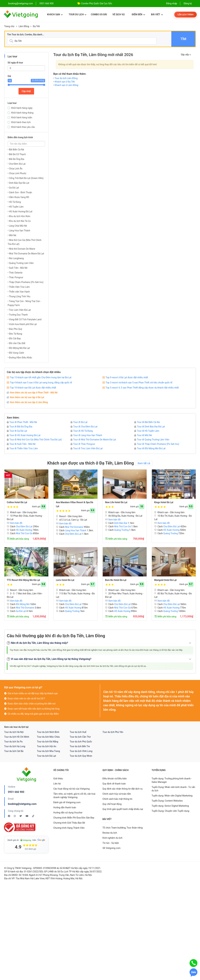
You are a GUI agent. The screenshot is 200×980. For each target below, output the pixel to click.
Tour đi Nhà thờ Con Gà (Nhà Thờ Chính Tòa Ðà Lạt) (34, 440)
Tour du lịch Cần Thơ (80, 737)
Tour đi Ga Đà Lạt (17, 431)
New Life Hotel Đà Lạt (116, 502)
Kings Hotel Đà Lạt (164, 502)
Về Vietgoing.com (112, 848)
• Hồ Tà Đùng (14, 202)
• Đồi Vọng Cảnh (16, 353)
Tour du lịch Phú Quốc (81, 742)
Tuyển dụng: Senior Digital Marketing (170, 806)
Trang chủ (9, 26)
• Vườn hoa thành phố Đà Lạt (22, 324)
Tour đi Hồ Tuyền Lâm (147, 431)
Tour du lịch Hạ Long (15, 746)
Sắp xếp (186, 55)
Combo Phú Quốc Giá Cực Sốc (97, 3)
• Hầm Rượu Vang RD (18, 197)
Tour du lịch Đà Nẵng (48, 742)
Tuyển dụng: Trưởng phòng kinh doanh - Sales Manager (172, 780)
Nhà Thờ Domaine (74, 527)
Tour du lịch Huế (78, 732)
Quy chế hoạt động (112, 804)
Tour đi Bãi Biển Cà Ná (147, 422)
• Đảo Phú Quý (15, 329)
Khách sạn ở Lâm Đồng (67, 85)
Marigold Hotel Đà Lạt (166, 580)
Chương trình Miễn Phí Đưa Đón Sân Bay (74, 818)
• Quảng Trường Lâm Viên (21, 263)
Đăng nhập (172, 3)
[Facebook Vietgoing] (9, 816)
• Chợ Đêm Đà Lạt (17, 164)
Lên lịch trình (186, 15)
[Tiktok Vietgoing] (33, 816)
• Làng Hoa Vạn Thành (19, 231)
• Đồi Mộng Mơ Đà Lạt (19, 348)
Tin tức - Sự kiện (111, 843)
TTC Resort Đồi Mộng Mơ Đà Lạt (24, 580)
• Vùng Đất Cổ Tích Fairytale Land (25, 319)
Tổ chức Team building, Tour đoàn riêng (123, 828)
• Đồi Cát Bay (14, 338)
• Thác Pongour (15, 277)
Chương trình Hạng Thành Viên (69, 828)
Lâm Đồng (24, 26)
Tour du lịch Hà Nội (14, 732)
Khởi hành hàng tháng (22, 113)
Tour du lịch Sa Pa (13, 742)
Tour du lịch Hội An (47, 746)
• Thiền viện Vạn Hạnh (19, 292)
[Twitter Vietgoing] (21, 816)
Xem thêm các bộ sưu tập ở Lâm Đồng (29, 402)
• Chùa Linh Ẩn (15, 169)
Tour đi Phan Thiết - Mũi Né (22, 422)
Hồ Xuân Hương (24, 530)
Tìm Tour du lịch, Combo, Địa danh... (26, 35)
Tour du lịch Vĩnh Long (81, 751)
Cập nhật (26, 91)
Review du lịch (110, 833)
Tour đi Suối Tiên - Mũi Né (21, 444)
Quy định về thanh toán (114, 784)
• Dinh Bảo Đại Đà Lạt (19, 183)
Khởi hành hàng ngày (22, 108)
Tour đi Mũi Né (143, 435)
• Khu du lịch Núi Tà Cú (19, 221)
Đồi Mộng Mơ (23, 604)
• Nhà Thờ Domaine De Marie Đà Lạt (26, 254)
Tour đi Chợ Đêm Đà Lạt (84, 427)
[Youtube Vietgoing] (27, 816)
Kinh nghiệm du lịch (113, 838)
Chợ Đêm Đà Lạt (24, 526)
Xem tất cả (144, 463)
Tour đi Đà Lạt (79, 422)
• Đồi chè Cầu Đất (17, 343)
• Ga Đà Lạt (13, 188)
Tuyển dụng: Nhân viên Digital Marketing (172, 796)
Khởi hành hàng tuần (22, 117)
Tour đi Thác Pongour (83, 444)
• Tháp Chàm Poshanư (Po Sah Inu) (26, 282)
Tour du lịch (78, 14)
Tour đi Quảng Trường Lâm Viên (152, 440)
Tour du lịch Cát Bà (14, 751)
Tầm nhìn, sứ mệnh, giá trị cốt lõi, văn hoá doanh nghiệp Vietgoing (74, 796)
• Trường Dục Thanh (18, 315)
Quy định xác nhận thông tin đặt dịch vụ (123, 789)
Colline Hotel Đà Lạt (17, 502)
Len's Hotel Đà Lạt (65, 580)
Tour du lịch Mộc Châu (48, 737)
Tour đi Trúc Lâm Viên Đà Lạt (87, 448)
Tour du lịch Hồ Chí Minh (17, 737)
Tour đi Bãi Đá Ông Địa (20, 427)
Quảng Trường (121, 530)
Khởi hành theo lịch (21, 122)
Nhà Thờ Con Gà (24, 533)
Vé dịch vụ (119, 14)
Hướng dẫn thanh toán (65, 807)
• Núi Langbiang (16, 258)
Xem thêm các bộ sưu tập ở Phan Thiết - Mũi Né (34, 393)
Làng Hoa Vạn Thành (76, 530)
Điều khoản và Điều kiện (115, 779)
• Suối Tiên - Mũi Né (18, 268)
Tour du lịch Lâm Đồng (66, 78)
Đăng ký (188, 3)
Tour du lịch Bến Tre (80, 746)
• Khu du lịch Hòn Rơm (19, 216)
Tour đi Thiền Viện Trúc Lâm (22, 448)
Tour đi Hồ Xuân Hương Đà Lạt (24, 435)
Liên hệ (57, 784)
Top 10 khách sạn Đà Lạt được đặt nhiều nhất (33, 388)
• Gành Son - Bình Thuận (20, 192)
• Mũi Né (12, 235)
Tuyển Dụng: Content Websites (167, 801)
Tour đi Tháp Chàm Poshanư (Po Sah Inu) (157, 444)
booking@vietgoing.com (22, 804)
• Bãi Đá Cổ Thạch (17, 154)
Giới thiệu (58, 779)
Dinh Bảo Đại (121, 523)
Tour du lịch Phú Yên (113, 732)
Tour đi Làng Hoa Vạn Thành (86, 435)
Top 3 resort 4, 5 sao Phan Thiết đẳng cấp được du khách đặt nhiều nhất (142, 388)
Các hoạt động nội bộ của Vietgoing (72, 789)
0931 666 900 (47, 3)
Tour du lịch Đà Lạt (47, 756)
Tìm (183, 39)
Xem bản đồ (15, 523)
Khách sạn (55, 14)
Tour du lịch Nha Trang (48, 751)
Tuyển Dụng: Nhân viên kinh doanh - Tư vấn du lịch (173, 789)
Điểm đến (138, 14)
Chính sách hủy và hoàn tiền (117, 794)
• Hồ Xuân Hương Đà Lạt (20, 211)
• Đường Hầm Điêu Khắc (20, 358)
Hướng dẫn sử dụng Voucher (68, 813)
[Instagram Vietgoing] (15, 816)
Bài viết (157, 14)
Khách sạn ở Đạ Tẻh (65, 82)
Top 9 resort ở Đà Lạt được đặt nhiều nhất (127, 377)
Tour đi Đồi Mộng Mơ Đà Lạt (150, 448)
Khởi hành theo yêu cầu (23, 127)
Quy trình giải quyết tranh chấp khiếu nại (123, 809)
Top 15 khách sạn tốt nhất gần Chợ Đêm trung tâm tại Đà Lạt (41, 377)
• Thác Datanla (15, 273)
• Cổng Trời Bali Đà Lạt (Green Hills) (26, 178)
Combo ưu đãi (99, 14)
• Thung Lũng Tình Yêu (19, 296)
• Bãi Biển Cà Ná (16, 150)
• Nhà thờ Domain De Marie (21, 249)
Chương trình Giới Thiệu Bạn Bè (69, 823)
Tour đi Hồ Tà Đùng (82, 431)
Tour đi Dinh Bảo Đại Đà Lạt (150, 427)
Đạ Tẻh (36, 26)
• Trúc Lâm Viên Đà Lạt (19, 310)
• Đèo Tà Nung (15, 334)
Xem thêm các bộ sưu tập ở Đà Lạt (27, 397)
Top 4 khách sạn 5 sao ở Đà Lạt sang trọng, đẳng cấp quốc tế (41, 383)
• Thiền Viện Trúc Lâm (19, 287)
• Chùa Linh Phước (17, 173)
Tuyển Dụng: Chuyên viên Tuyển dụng (171, 811)
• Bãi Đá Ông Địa (16, 159)
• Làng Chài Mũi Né (17, 226)
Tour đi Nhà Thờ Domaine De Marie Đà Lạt (93, 440)
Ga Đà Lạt (21, 611)
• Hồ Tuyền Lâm (16, 207)
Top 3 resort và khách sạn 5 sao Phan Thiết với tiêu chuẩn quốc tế (139, 383)
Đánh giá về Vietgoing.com (67, 802)
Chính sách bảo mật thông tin (118, 799)
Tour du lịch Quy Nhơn (81, 756)
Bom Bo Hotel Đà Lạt (116, 580)
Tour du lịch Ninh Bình (48, 732)
